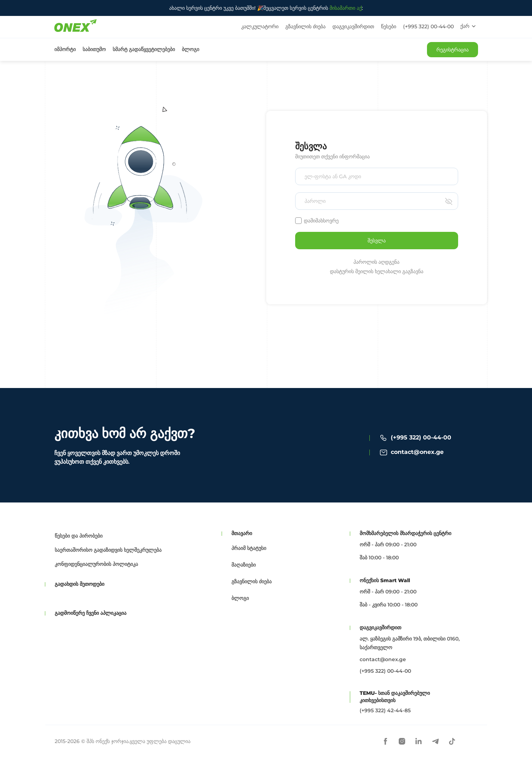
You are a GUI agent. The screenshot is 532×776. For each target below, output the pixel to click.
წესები (389, 26)
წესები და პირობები (79, 536)
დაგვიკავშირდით (353, 26)
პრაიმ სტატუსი (249, 548)
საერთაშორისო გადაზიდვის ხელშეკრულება (108, 550)
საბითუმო (94, 49)
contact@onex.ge (417, 452)
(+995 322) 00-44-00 (428, 26)
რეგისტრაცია (453, 50)
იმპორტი (65, 49)
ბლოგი (190, 49)
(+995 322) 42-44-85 (385, 710)
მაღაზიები (244, 565)
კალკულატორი (260, 26)
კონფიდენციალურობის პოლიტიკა (96, 564)
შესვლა (377, 241)
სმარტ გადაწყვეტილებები (144, 49)
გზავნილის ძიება (305, 26)
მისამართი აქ (346, 8)
